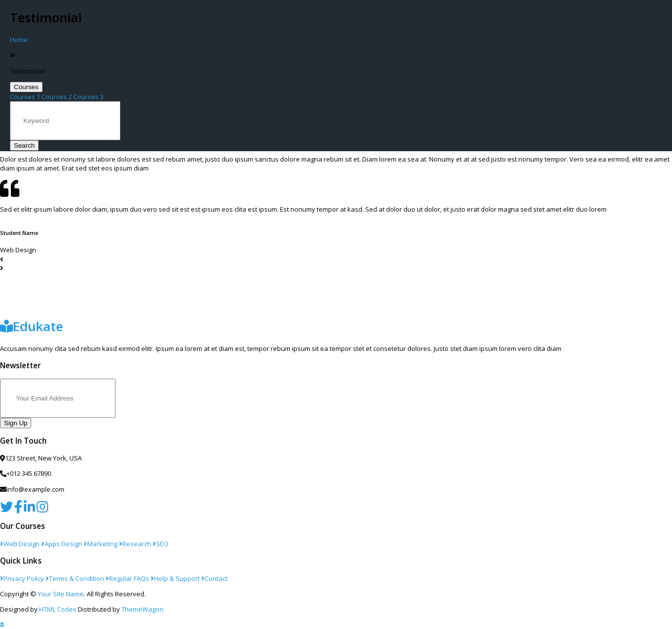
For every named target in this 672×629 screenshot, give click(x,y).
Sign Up (16, 423)
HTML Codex (58, 609)
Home (19, 40)
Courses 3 (88, 97)
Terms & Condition (75, 578)
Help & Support (175, 578)
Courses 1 (25, 97)
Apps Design (62, 544)
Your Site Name (61, 594)
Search (24, 145)
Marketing (101, 544)
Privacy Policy (22, 578)
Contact (214, 578)
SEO (161, 544)
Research (135, 544)
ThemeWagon (142, 609)
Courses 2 (57, 97)
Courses (26, 87)
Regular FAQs (127, 578)
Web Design (20, 544)
